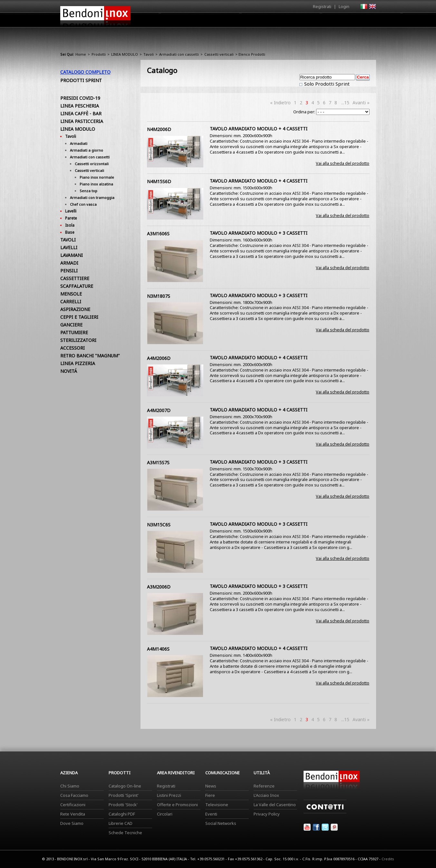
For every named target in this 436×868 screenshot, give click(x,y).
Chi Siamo (70, 786)
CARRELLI (71, 302)
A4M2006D (159, 358)
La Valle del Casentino (275, 805)
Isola (70, 225)
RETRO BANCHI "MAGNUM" (90, 356)
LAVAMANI (72, 255)
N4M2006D (159, 129)
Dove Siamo (72, 823)
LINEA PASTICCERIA (82, 121)
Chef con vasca (83, 204)
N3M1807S (159, 296)
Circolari (165, 814)
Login (344, 6)
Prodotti (233, 22)
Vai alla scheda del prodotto (343, 163)
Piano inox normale (97, 177)
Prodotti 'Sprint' (124, 795)
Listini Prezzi (169, 795)
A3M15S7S (158, 462)
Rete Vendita (73, 814)
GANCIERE (71, 325)
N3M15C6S (159, 525)
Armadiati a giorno (87, 150)
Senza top (88, 191)
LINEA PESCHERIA (80, 106)
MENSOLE (71, 294)
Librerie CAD (121, 823)
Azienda (206, 22)
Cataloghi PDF (122, 814)
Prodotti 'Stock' (123, 805)
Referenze (264, 786)
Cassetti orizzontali (92, 164)
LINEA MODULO (125, 54)
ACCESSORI (73, 348)
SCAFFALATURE (77, 286)
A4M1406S (158, 649)
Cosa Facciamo (74, 795)
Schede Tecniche (125, 833)
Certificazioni (73, 805)
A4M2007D (159, 410)
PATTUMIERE (74, 332)
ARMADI (69, 263)
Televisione (217, 805)
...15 (345, 103)
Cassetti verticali (219, 54)
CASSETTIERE (75, 278)
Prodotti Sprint (81, 80)
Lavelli (71, 211)
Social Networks (221, 823)
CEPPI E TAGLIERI (79, 317)
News (211, 786)
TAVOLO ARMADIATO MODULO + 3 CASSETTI (259, 233)
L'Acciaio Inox (266, 795)
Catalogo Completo (85, 72)
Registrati (322, 6)
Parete (71, 218)
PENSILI (69, 271)
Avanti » (361, 103)
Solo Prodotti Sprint (326, 84)
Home (182, 20)
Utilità (343, 22)
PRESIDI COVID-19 (80, 98)
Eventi (211, 814)
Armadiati (79, 143)
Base (70, 232)
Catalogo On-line (125, 786)
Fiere (210, 795)
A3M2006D (159, 587)
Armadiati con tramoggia (92, 198)
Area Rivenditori (268, 22)
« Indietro (280, 103)
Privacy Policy (267, 814)
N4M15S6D (159, 181)
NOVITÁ (69, 371)
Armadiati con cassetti (179, 54)
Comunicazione (311, 22)
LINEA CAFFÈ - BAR (81, 113)
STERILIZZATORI (78, 340)
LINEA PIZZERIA (78, 363)
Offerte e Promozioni (177, 805)
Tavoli (149, 54)
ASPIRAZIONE (75, 309)
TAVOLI (68, 240)
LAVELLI (69, 247)
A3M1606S (158, 234)
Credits (388, 859)
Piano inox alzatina (96, 184)
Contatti (367, 20)
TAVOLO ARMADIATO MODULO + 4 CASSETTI (259, 129)
